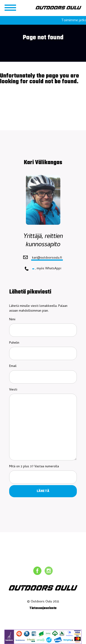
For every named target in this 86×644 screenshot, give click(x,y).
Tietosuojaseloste (43, 608)
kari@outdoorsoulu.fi (47, 258)
